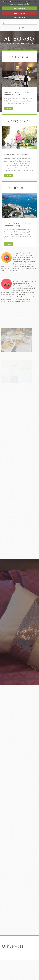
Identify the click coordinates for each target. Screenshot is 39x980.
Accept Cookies (20, 8)
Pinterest (23, 28)
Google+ (20, 28)
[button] (16, 340)
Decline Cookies (19, 13)
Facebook (17, 28)
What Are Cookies (19, 17)
